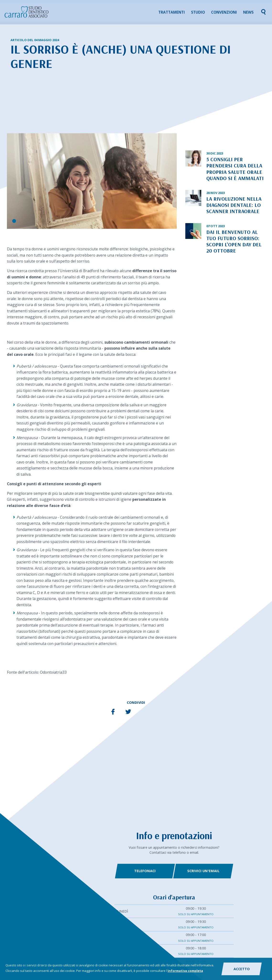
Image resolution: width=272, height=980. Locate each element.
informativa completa (185, 971)
